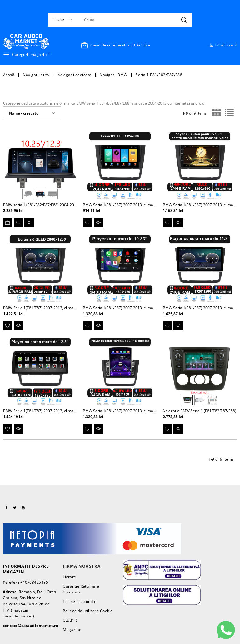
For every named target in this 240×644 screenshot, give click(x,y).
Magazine (72, 629)
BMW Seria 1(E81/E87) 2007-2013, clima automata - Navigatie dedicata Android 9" (154, 205)
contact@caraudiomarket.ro (30, 625)
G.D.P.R (70, 620)
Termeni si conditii (80, 601)
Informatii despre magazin (26, 569)
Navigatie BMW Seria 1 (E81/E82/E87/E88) (200, 411)
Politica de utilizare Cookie (88, 611)
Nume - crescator (25, 113)
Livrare (69, 577)
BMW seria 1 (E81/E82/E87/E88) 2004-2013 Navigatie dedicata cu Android (67, 205)
